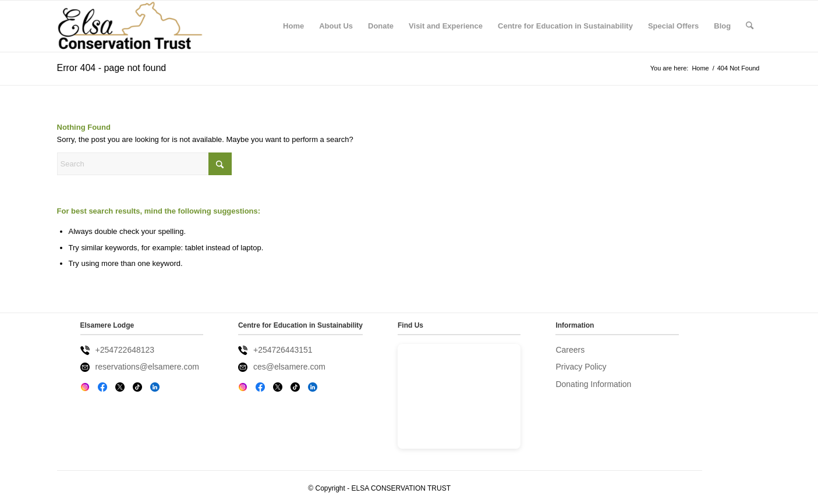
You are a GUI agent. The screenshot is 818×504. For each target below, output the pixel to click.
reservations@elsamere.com (147, 367)
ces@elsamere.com (289, 367)
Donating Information (593, 384)
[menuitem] (293, 26)
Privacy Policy (581, 367)
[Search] (750, 26)
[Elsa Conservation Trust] (130, 26)
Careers (570, 350)
